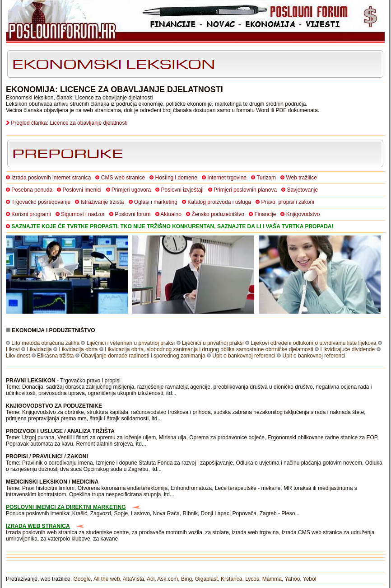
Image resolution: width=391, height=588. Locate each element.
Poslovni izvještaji (182, 190)
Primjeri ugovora (131, 190)
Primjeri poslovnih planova (245, 190)
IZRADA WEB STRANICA (38, 526)
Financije (265, 214)
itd (169, 393)
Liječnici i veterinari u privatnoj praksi (131, 343)
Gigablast (207, 579)
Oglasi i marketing (156, 202)
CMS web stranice (123, 178)
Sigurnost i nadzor (83, 214)
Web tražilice (301, 178)
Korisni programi (31, 214)
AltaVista (133, 579)
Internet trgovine (227, 178)
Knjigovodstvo (303, 214)
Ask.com (168, 579)
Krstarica (231, 579)
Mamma (272, 579)
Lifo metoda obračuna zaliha (45, 343)
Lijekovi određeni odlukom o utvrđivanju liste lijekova (313, 343)
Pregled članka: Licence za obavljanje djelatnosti (69, 123)
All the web (107, 579)
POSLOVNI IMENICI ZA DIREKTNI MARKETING (66, 507)
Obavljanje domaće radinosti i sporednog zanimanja (143, 356)
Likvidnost (18, 356)
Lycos (252, 579)
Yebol (310, 579)
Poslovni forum (133, 214)
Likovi (13, 349)
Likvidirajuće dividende (347, 349)
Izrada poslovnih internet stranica (51, 178)
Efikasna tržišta (55, 356)
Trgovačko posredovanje (41, 202)
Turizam (266, 178)
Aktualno (171, 214)
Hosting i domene (176, 178)
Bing (186, 579)
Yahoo (293, 579)
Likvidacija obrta (78, 349)
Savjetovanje (302, 190)
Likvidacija (39, 349)
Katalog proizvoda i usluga (219, 202)
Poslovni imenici (82, 190)
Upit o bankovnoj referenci (244, 356)
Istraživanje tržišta (102, 202)
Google (82, 579)
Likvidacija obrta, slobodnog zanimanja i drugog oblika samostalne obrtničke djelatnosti (209, 349)
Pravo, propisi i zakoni (287, 202)
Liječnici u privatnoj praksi (213, 343)
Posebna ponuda (32, 190)
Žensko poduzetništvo (218, 214)
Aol (151, 579)
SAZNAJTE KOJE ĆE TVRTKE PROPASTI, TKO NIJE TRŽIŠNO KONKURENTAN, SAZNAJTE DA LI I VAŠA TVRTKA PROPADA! (172, 226)
